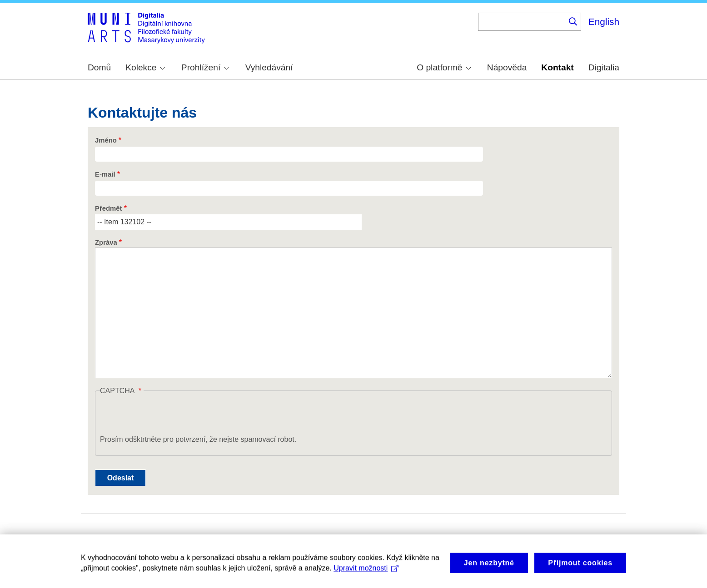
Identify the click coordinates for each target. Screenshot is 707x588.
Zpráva (106, 242)
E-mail (105, 174)
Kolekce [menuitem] (145, 67)
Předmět (108, 208)
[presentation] (169, 416)
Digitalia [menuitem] (604, 67)
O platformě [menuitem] (444, 67)
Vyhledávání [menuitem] (269, 67)
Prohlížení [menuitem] (205, 67)
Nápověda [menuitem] (507, 67)
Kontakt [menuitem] (557, 67)
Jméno (106, 140)
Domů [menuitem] (99, 67)
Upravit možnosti (366, 572)
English (604, 22)
